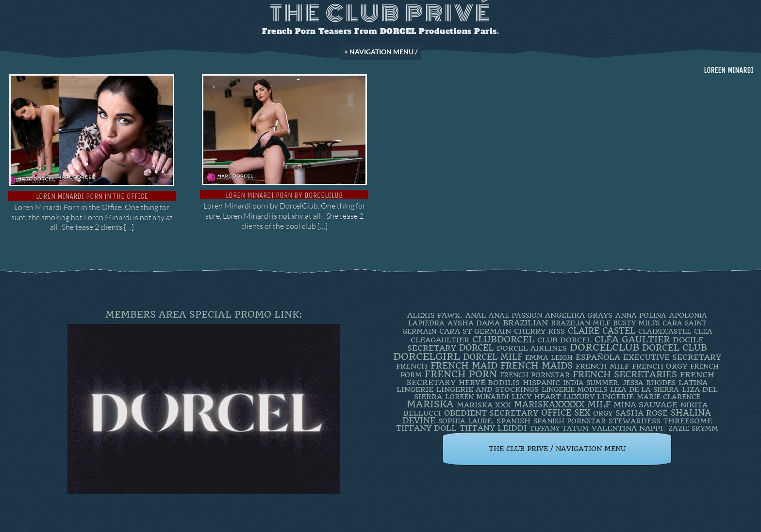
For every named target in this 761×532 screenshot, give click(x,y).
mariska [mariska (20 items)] (430, 404)
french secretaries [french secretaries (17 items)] (625, 374)
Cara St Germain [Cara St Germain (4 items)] (475, 331)
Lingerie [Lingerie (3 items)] (415, 389)
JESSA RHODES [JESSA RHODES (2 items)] (649, 383)
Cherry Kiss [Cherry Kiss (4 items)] (539, 331)
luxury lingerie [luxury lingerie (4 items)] (599, 397)
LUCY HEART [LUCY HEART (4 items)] (536, 397)
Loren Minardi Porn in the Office (92, 196)
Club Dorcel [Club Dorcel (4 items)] (564, 340)
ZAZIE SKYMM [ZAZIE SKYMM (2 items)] (693, 428)
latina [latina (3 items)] (693, 383)
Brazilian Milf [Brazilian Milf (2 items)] (580, 323)
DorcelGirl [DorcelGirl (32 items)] (427, 357)
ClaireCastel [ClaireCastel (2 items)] (665, 331)
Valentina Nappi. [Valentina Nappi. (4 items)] (629, 428)
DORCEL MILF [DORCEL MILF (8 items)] (493, 357)
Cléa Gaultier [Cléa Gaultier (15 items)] (632, 339)
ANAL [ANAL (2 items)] (476, 315)
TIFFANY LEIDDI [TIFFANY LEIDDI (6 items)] (493, 428)
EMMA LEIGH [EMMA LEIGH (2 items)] (549, 357)
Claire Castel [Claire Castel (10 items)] (602, 331)
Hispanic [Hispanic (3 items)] (541, 383)
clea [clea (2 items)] (703, 331)
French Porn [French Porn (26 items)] (461, 374)
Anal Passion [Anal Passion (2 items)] (515, 315)
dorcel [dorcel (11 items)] (476, 348)
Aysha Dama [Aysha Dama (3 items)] (474, 323)
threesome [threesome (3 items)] (688, 421)
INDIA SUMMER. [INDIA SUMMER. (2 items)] (591, 383)
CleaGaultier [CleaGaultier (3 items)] (440, 340)
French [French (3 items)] (412, 366)
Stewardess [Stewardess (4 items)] (635, 421)
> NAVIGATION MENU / (381, 52)
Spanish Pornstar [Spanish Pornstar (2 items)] (570, 421)
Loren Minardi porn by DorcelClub (284, 195)
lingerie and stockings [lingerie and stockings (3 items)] (488, 389)
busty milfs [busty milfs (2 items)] (636, 323)
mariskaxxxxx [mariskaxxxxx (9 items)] (549, 404)
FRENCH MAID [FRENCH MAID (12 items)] (464, 366)
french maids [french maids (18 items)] (537, 366)
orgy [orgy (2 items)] (603, 413)
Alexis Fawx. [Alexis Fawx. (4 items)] (435, 315)
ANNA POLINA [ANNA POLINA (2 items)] (641, 315)
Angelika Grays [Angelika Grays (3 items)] (579, 315)
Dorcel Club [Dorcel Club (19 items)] (675, 348)
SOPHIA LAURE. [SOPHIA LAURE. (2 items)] (466, 421)
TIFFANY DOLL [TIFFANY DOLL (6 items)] (426, 428)
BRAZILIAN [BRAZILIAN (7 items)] (525, 323)
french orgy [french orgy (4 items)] (660, 366)
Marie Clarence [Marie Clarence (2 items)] (669, 397)
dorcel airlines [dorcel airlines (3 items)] (532, 348)
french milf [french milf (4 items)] (602, 366)
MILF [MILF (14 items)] (599, 404)
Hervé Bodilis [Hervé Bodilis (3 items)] (489, 383)
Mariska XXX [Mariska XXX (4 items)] (484, 405)
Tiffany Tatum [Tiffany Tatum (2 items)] (559, 428)
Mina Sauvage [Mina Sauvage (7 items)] (645, 405)
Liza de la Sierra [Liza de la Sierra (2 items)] (645, 389)
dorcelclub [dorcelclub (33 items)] (604, 347)
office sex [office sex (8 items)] (566, 413)
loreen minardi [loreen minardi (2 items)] (477, 397)
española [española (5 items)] (598, 357)
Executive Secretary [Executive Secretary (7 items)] (672, 357)
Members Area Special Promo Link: (204, 314)
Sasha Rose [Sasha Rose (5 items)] (642, 413)
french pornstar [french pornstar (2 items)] (535, 375)
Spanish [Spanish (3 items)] (513, 421)
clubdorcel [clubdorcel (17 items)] (503, 339)
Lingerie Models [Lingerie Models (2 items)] (574, 389)
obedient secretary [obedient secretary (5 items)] (491, 413)
